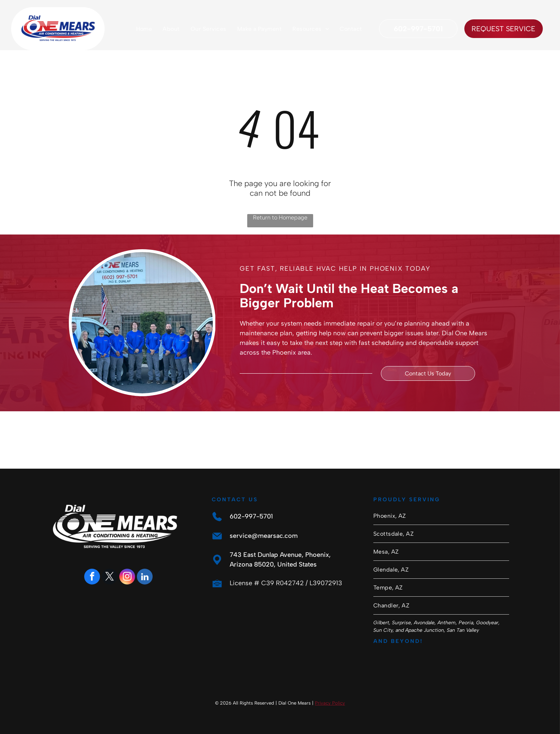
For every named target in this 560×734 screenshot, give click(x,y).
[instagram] (127, 577)
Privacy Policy (330, 703)
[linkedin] (145, 577)
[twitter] (110, 577)
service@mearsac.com (264, 536)
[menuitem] (144, 29)
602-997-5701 (251, 516)
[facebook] (92, 577)
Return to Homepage (280, 217)
